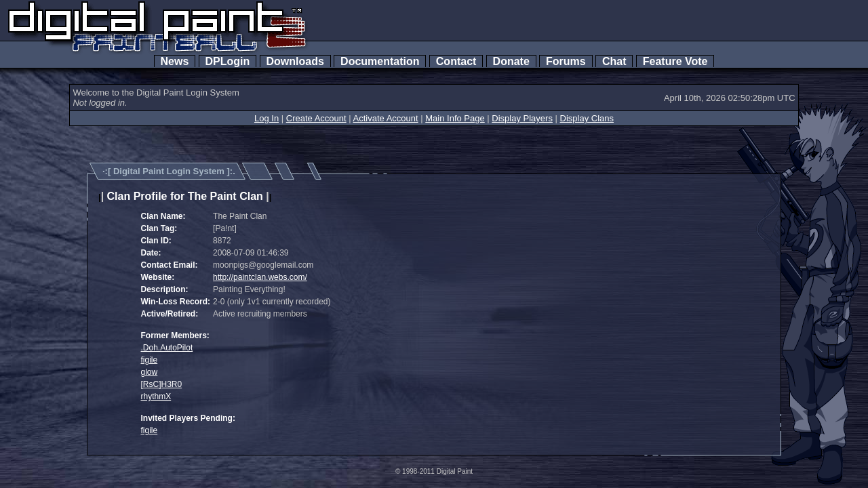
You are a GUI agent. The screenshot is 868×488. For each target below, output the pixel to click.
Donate (511, 61)
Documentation (380, 61)
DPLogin (228, 61)
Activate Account (386, 118)
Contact (456, 61)
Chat (614, 61)
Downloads (295, 61)
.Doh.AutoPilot (167, 348)
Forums (566, 61)
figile (150, 360)
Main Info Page (455, 118)
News (175, 61)
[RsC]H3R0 (162, 384)
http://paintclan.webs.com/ (260, 277)
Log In (267, 118)
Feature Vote (675, 61)
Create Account (316, 118)
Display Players (522, 118)
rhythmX (156, 396)
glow (150, 372)
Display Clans (587, 118)
